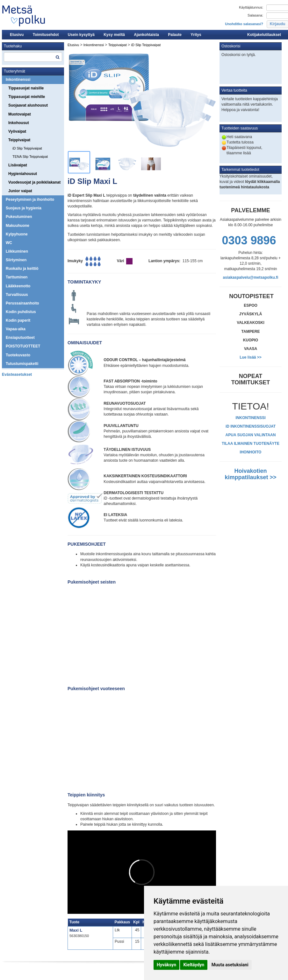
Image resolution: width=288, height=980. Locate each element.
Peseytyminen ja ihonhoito (30, 199)
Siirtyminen (16, 260)
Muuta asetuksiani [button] (230, 965)
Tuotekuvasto (18, 355)
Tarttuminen (17, 277)
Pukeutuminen (19, 217)
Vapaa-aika (16, 329)
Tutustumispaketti (22, 364)
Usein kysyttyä (81, 35)
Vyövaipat (17, 131)
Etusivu (17, 35)
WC (9, 243)
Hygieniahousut (23, 174)
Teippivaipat (19, 140)
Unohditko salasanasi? (244, 24)
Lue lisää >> (251, 357)
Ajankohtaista (146, 35)
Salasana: (255, 15)
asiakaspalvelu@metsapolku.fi (251, 277)
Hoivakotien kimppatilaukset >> (250, 474)
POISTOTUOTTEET (23, 346)
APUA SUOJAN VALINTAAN (251, 435)
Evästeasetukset (17, 374)
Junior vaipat (20, 191)
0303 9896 (249, 240)
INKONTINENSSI (250, 418)
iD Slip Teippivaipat (27, 148)
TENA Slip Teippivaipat (30, 157)
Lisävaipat (18, 165)
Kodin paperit (18, 320)
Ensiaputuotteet (20, 338)
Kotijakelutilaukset (264, 35)
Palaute (175, 35)
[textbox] (33, 57)
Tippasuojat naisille (26, 88)
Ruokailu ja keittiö (22, 269)
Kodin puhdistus (21, 312)
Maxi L (76, 930)
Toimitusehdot (46, 35)
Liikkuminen (17, 251)
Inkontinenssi (18, 80)
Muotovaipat (20, 114)
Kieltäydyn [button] (194, 965)
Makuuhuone (18, 226)
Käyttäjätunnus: (251, 7)
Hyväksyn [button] (166, 965)
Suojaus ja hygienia (24, 208)
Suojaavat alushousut (28, 105)
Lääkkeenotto (18, 286)
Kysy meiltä (114, 35)
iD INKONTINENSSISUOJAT (251, 426)
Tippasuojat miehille (27, 97)
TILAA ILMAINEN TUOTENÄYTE (251, 444)
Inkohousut (19, 123)
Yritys (196, 35)
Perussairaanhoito (22, 303)
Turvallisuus (17, 295)
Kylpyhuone (17, 234)
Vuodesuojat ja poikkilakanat (34, 182)
